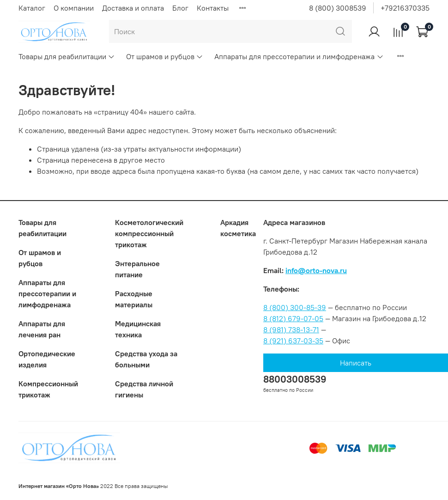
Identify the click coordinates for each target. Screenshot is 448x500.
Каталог (32, 8)
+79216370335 (405, 8)
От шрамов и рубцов (165, 56)
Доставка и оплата (133, 8)
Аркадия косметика (238, 228)
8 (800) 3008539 (338, 8)
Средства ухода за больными (146, 359)
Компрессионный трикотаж (48, 389)
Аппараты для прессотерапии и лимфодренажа (299, 56)
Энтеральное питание (137, 269)
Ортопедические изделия (47, 359)
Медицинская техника (138, 329)
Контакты (213, 8)
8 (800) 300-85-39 (295, 307)
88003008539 (295, 379)
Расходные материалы (134, 299)
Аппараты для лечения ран (42, 329)
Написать (356, 363)
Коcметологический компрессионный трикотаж (149, 233)
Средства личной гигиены (144, 389)
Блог (180, 8)
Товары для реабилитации (67, 56)
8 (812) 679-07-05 (293, 318)
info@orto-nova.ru (316, 270)
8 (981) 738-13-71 (291, 329)
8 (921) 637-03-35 (293, 341)
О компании (74, 8)
